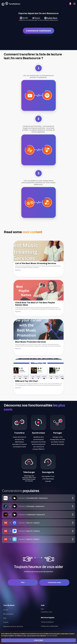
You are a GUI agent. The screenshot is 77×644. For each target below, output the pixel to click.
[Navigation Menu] (74, 4)
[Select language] (70, 4)
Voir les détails (52, 636)
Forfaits (6, 622)
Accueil (6, 610)
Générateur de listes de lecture (13, 626)
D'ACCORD (38, 640)
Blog (5, 618)
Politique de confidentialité (50, 626)
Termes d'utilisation (47, 622)
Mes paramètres (8, 614)
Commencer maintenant (38, 31)
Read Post (18, 270)
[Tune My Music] (11, 4)
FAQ (23, 582)
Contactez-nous (54, 582)
